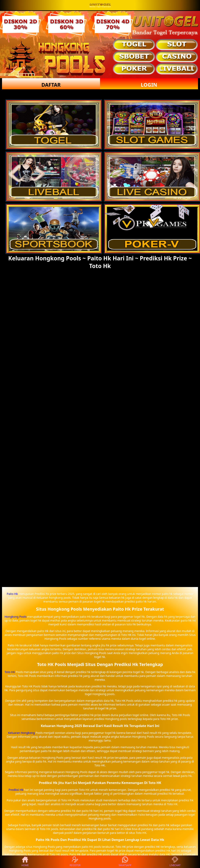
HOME (25, 862)
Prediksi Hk (16, 790)
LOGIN (149, 85)
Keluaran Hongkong (21, 733)
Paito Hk (12, 594)
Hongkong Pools (15, 617)
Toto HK (10, 672)
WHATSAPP (125, 862)
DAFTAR (51, 85)
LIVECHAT (175, 862)
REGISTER (75, 862)
